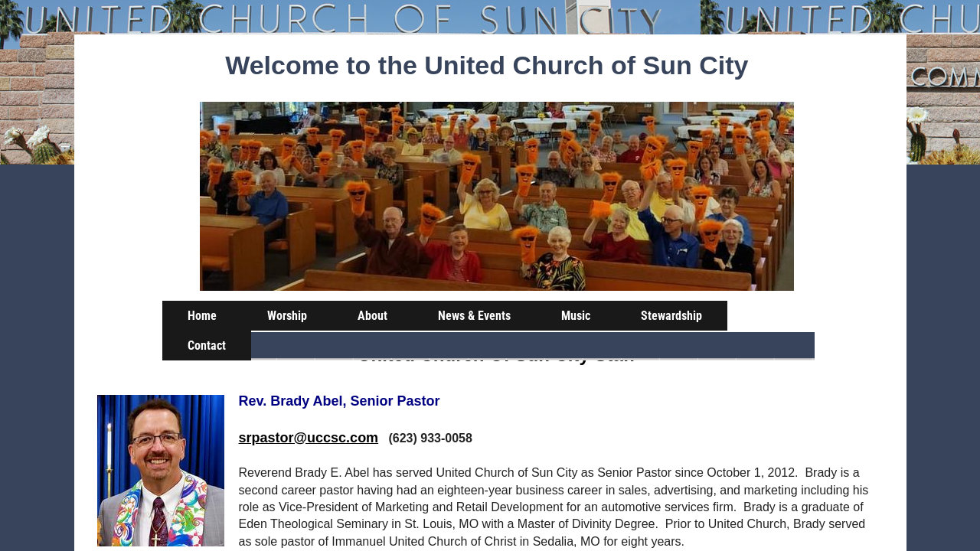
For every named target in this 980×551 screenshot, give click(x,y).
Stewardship (671, 316)
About (372, 316)
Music (576, 316)
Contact (207, 346)
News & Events (474, 316)
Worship (287, 316)
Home (202, 316)
